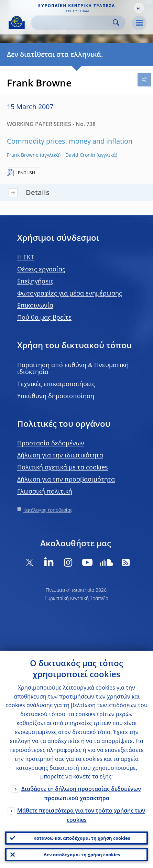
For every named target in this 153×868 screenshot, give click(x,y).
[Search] (73, 23)
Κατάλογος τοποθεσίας (48, 510)
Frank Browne (23, 155)
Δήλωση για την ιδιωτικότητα (60, 455)
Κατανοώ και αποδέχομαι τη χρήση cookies (82, 838)
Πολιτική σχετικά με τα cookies (63, 467)
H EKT (26, 257)
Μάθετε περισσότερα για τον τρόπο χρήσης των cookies (81, 815)
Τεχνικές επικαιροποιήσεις (56, 384)
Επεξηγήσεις (35, 281)
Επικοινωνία (35, 305)
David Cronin (80, 155)
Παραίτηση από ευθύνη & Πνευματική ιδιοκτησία (73, 368)
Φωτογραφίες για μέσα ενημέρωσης (70, 293)
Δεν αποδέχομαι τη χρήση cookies (82, 855)
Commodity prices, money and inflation (70, 141)
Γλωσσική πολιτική (45, 491)
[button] (139, 8)
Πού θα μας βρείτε (44, 317)
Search (116, 23)
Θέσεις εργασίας (41, 269)
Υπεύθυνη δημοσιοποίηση (56, 396)
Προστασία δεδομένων (51, 443)
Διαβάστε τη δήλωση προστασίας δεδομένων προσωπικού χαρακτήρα (81, 793)
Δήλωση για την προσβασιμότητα (66, 479)
